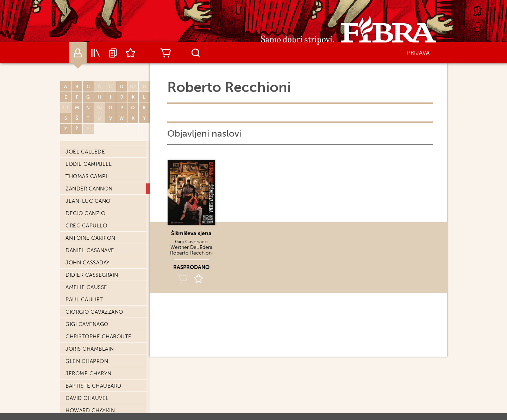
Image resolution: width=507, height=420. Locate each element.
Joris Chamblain (90, 349)
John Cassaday (88, 263)
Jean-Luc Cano (88, 201)
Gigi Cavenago (87, 324)
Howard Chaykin (90, 410)
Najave (113, 53)
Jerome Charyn (89, 374)
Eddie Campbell (89, 164)
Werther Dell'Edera (191, 247)
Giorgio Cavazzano (94, 312)
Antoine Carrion (90, 238)
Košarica (165, 53)
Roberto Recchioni (191, 253)
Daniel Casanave (90, 250)
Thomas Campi (86, 176)
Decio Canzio (85, 213)
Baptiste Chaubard (93, 386)
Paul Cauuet (84, 300)
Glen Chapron (87, 361)
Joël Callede (85, 152)
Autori (78, 53)
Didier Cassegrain (92, 275)
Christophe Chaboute (99, 337)
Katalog (95, 53)
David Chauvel (87, 398)
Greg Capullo (86, 226)
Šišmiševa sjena (191, 233)
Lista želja (131, 53)
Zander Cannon (89, 189)
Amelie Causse (86, 287)
